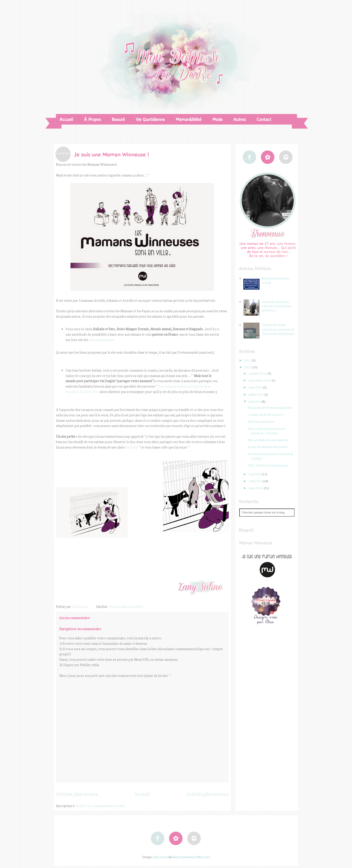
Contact (264, 119)
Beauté (118, 119)
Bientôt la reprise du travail (276, 280)
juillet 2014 (257, 394)
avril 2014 (256, 481)
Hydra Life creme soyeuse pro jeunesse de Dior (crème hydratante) (278, 329)
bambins (132, 447)
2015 (248, 360)
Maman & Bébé (132, 606)
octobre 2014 (258, 373)
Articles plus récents (77, 794)
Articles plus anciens (208, 794)
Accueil (66, 119)
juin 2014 (255, 401)
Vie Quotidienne (150, 119)
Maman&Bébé (188, 119)
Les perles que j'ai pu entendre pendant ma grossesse (277, 306)
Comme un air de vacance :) (266, 414)
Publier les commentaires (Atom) (100, 806)
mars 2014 (256, 488)
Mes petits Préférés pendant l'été (270, 407)
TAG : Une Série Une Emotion (268, 465)
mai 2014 (255, 474)
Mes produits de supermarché (268, 440)
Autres (240, 119)
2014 (248, 367)
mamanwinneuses (101, 340)
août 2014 (256, 387)
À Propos (92, 119)
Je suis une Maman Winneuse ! (268, 447)
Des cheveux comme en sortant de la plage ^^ (271, 456)
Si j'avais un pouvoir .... (262, 421)
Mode (217, 119)
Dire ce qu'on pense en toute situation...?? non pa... (267, 431)
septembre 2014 (260, 380)
